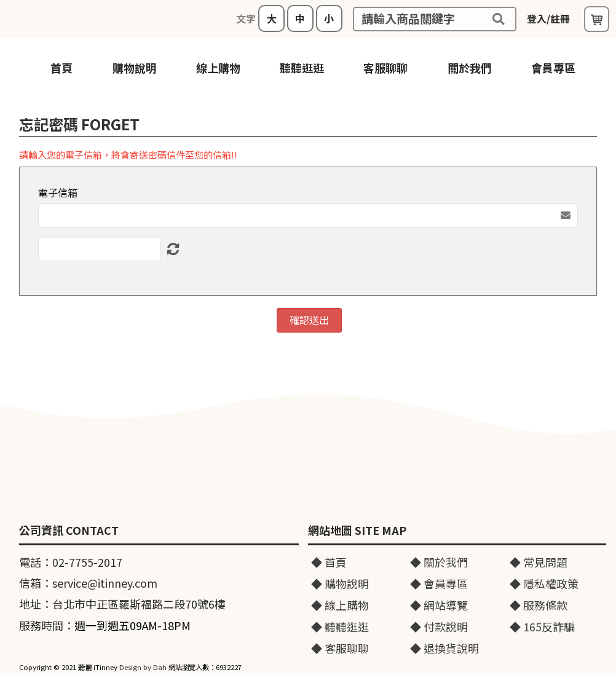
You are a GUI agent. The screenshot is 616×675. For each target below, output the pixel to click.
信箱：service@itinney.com (88, 583)
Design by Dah (143, 667)
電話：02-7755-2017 (71, 562)
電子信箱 (58, 193)
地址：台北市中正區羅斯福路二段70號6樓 (122, 604)
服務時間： (105, 625)
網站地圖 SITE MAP (357, 531)
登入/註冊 (548, 18)
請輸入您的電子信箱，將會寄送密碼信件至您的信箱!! (128, 155)
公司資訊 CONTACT (69, 531)
